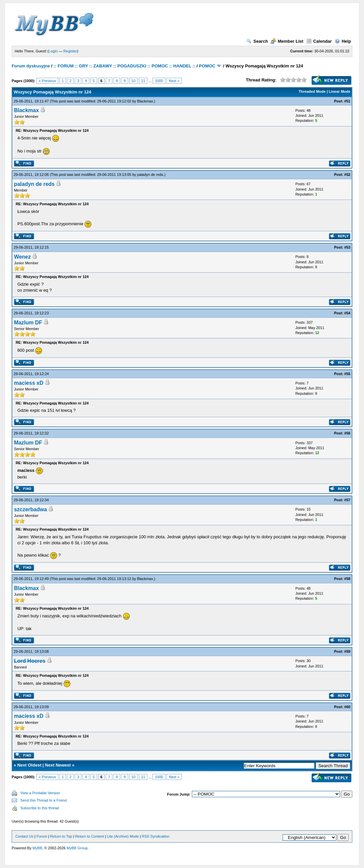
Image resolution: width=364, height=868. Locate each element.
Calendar (319, 41)
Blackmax (145, 101)
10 (133, 81)
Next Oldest (29, 765)
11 (143, 81)
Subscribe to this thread (40, 808)
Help (343, 41)
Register (70, 51)
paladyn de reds (150, 175)
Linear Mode (339, 91)
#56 (347, 433)
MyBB (37, 848)
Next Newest (58, 765)
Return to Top (61, 836)
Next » (174, 81)
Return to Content (90, 836)
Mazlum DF (28, 323)
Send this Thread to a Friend (44, 800)
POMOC (207, 66)
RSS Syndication (156, 836)
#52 (347, 175)
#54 (347, 313)
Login (53, 51)
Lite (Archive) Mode (123, 836)
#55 (347, 374)
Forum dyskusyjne (31, 66)
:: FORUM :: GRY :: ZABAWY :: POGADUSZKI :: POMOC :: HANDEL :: (125, 66)
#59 (347, 651)
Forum (42, 836)
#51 (347, 101)
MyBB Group (77, 848)
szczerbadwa (31, 509)
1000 (159, 81)
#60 (347, 707)
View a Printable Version (40, 793)
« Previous (47, 81)
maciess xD (29, 383)
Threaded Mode (312, 91)
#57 (347, 500)
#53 (347, 247)
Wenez (22, 257)
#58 (347, 579)
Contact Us (24, 836)
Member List (287, 41)
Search (257, 41)
